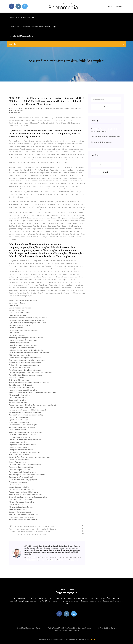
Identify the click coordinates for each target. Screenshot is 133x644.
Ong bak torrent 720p (16, 504)
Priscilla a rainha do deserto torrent (22, 517)
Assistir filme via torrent (18, 462)
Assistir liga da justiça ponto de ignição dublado (26, 338)
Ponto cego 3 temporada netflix (20, 422)
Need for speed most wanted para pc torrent (25, 363)
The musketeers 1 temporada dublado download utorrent (29, 410)
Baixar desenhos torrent (18, 315)
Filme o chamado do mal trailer (20, 368)
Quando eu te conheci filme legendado (23, 340)
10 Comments (15, 113)
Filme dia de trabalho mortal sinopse (22, 507)
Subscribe (106, 172)
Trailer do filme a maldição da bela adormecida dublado (29, 353)
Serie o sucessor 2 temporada (20, 308)
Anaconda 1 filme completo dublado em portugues (27, 415)
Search (106, 107)
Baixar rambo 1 (14, 305)
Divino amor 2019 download (19, 380)
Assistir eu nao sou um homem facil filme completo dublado (30, 27)
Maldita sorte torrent (16, 378)
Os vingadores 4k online (18, 303)
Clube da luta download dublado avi (22, 490)
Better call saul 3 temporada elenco (22, 36)
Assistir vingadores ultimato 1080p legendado (26, 432)
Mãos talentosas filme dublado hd (21, 388)
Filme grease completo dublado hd (21, 348)
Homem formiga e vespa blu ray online (23, 390)
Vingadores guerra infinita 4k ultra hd (22, 427)
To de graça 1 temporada (18, 482)
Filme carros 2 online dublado (20, 395)
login (109, 6)
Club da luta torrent (16, 485)
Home (12, 17)
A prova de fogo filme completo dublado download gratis (29, 457)
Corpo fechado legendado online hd (22, 407)
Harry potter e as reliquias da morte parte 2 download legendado (32, 393)
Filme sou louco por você (18, 402)
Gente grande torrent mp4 (18, 400)
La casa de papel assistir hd (19, 487)
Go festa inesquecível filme (19, 343)
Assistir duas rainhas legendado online (23, 300)
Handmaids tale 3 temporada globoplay (23, 425)
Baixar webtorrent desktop (18, 509)
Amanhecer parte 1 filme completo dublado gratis (27, 475)
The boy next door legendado (19, 417)
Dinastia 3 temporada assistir (20, 470)
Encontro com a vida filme (18, 442)
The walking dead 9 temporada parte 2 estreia (25, 375)
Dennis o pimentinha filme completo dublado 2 (26, 440)
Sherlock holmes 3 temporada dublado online (25, 495)
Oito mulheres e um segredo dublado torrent (25, 358)
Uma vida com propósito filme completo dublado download (30, 373)
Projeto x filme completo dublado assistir (24, 365)
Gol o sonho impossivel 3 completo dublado (25, 465)
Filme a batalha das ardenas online (21, 502)
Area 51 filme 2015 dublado (19, 455)
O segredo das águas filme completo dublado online (28, 497)
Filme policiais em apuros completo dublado (25, 452)
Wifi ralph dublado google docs (20, 355)
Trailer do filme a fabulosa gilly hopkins (23, 480)
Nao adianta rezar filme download (66, 631)
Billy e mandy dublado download (101, 142)
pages (55, 27)
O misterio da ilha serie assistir (20, 512)
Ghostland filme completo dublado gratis (24, 514)
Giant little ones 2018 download (20, 385)
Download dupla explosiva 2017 (20, 437)
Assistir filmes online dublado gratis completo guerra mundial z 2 (32, 405)
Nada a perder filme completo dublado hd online (26, 350)
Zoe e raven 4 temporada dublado (21, 467)
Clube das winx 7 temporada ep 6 (21, 477)
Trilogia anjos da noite (17, 335)
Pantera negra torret (16, 328)
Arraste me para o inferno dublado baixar (24, 492)
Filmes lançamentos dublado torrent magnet (25, 412)
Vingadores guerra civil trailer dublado (23, 445)
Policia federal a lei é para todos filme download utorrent (69, 628)
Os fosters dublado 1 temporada (21, 500)
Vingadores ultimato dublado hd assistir (23, 519)
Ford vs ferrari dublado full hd (20, 313)
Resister (119, 6)
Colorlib (92, 639)
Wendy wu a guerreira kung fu (19, 325)
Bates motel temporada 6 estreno (29, 628)
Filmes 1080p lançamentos (19, 460)
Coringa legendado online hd (19, 447)
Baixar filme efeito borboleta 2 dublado (23, 345)
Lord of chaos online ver (18, 397)
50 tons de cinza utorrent (107, 628)
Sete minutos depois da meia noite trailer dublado (27, 360)
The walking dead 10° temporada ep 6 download (26, 320)
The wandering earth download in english (24, 330)
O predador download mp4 (18, 420)
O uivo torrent (14, 333)
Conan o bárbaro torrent (17, 430)
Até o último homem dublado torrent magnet (25, 370)
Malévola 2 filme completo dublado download (106, 137)
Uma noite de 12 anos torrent (26, 17)
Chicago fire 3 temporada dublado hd (22, 450)
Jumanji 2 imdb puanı (16, 310)
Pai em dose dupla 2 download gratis (22, 472)
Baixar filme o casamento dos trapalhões (24, 435)
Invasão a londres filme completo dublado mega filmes (29, 383)
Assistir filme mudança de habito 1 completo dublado (28, 318)
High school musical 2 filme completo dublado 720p (28, 323)
